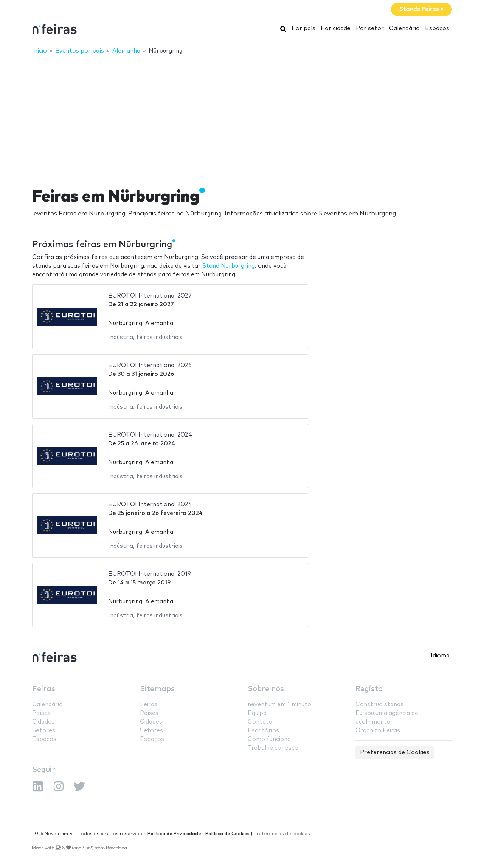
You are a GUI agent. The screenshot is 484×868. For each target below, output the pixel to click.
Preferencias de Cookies (395, 753)
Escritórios (263, 731)
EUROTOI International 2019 (150, 574)
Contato (260, 722)
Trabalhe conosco (273, 748)
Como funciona (269, 739)
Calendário (404, 29)
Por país (303, 29)
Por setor (370, 29)
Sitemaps (157, 689)
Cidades (43, 722)
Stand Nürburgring (229, 266)
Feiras (44, 689)
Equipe (257, 713)
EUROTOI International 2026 (150, 365)
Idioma (440, 656)
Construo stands (379, 704)
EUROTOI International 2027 (150, 296)
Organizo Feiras (378, 731)
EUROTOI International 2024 (150, 435)
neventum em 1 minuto (279, 704)
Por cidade (336, 29)
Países (41, 713)
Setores (44, 731)
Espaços (437, 29)
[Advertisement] (242, 116)
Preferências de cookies (282, 834)
